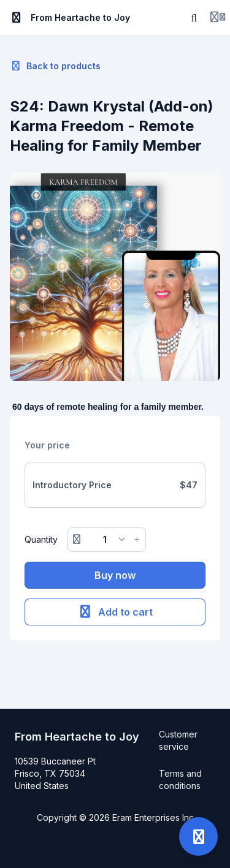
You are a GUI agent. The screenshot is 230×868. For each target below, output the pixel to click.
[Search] (194, 18)
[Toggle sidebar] (17, 18)
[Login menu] (218, 18)
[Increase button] (137, 540)
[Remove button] (77, 540)
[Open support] (198, 836)
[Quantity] (107, 540)
